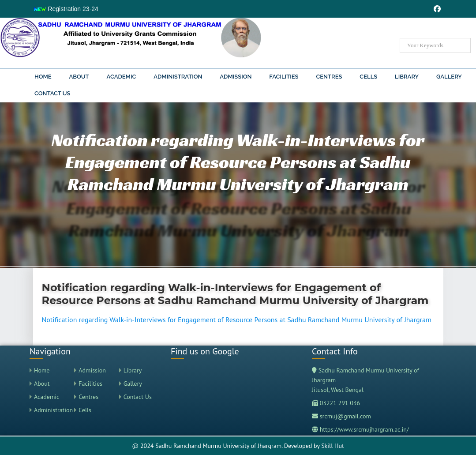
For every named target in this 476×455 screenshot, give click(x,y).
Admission (236, 77)
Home (43, 77)
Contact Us (52, 93)
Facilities (284, 77)
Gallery (449, 77)
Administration (178, 77)
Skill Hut (333, 446)
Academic (122, 77)
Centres (329, 77)
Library (407, 77)
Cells (368, 77)
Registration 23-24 (66, 9)
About (79, 77)
